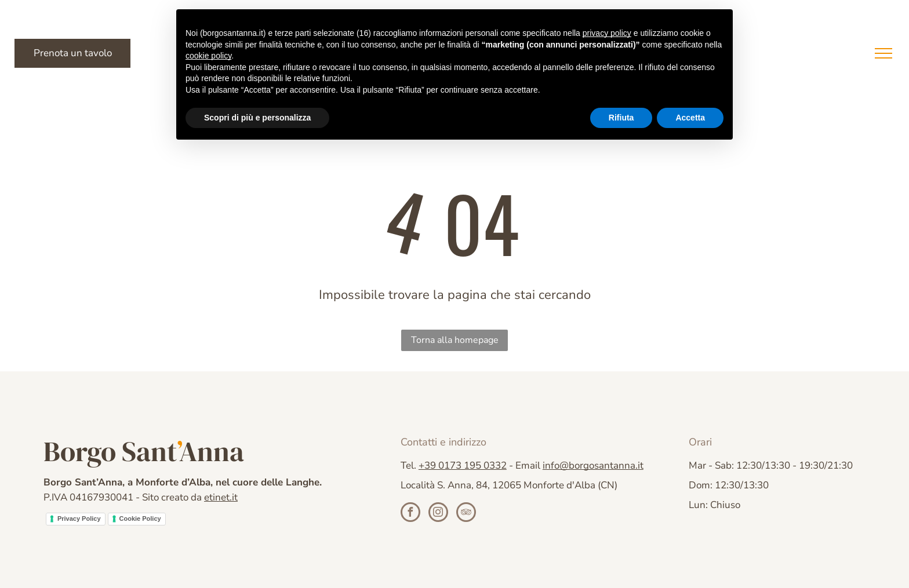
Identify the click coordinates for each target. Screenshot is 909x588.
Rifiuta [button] (621, 118)
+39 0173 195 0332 (463, 465)
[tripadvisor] (466, 514)
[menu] (883, 53)
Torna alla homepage (455, 340)
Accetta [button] (690, 118)
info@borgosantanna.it (593, 465)
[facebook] (410, 514)
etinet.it (221, 497)
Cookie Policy (140, 518)
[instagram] (438, 514)
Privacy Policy (79, 518)
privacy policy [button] (607, 33)
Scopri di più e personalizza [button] (257, 118)
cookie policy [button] (208, 56)
